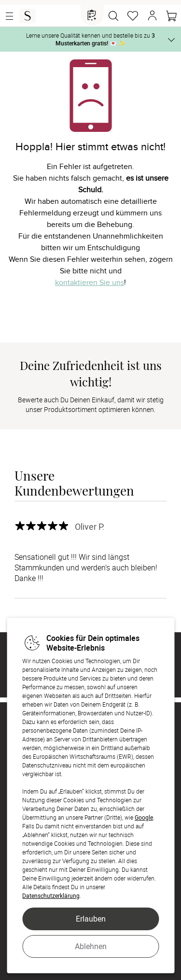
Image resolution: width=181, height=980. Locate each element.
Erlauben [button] (91, 919)
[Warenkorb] (171, 16)
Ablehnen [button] (91, 946)
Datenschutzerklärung (51, 895)
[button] (152, 16)
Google (144, 817)
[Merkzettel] (133, 16)
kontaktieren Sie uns (90, 283)
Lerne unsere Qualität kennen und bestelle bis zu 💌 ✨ (90, 39)
